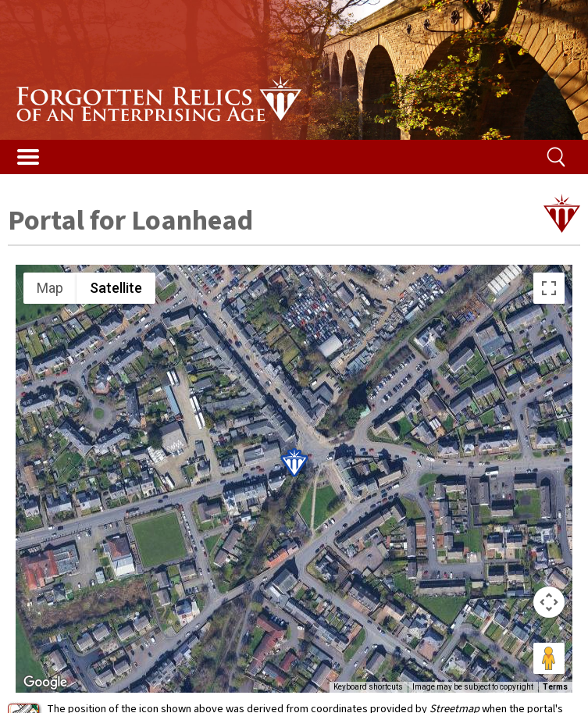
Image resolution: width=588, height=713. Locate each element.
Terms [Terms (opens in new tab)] (555, 687)
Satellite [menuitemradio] (116, 288)
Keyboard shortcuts (368, 687)
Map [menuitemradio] (50, 288)
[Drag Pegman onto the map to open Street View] (549, 658)
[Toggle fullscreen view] (549, 288)
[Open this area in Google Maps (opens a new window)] (45, 683)
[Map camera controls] (549, 602)
